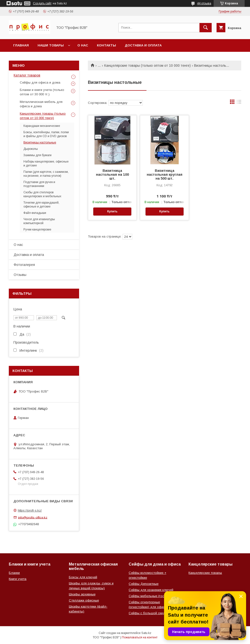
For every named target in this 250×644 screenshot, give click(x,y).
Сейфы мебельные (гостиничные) (154, 596)
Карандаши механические (42, 126)
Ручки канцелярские (37, 229)
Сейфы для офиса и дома (40, 82)
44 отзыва (204, 3)
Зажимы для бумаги (37, 155)
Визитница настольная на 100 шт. (112, 175)
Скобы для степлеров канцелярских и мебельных (42, 194)
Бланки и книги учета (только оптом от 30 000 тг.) (42, 92)
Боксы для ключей (83, 577)
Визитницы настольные (40, 142)
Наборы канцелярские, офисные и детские (46, 164)
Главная (21, 45)
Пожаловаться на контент (140, 637)
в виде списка (239, 103)
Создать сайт (42, 3)
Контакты (106, 45)
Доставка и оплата (143, 45)
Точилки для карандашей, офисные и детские (41, 205)
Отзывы (20, 275)
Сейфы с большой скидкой (149, 613)
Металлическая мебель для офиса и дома (41, 104)
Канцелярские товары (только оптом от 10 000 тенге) (147, 65)
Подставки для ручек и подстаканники (39, 184)
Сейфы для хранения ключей (151, 590)
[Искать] (206, 28)
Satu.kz (146, 633)
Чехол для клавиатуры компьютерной (39, 221)
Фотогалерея (24, 265)
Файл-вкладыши (35, 213)
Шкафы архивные (82, 594)
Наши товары (51, 45)
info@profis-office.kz (33, 517)
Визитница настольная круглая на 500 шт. (165, 175)
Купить (112, 211)
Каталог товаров (27, 75)
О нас (83, 45)
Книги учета (18, 579)
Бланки (14, 573)
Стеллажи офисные (84, 600)
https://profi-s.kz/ (30, 510)
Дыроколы (31, 149)
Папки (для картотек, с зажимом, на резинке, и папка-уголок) (46, 174)
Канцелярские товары (205, 573)
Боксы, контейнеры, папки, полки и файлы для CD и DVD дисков (46, 134)
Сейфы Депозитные (144, 584)
